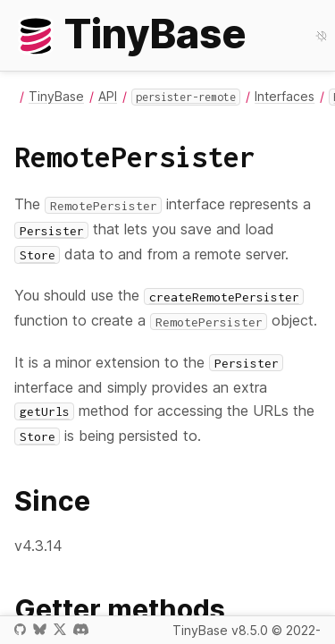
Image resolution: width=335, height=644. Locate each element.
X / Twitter (60, 629)
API (108, 96)
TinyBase (56, 96)
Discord (81, 629)
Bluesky (39, 629)
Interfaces (285, 96)
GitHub (20, 629)
